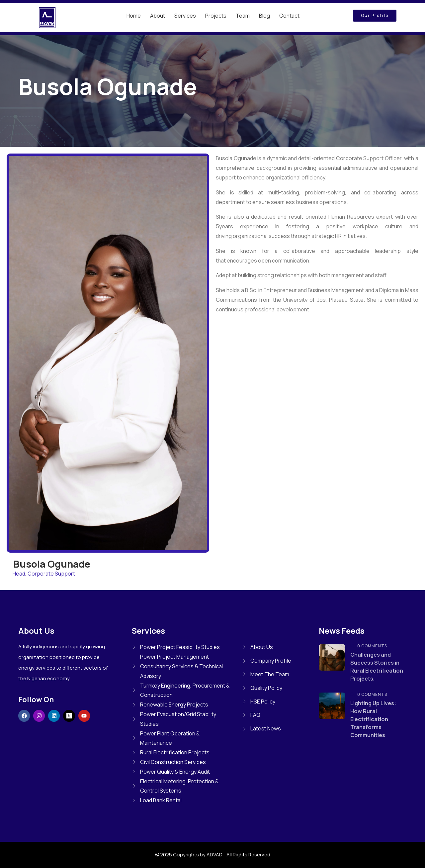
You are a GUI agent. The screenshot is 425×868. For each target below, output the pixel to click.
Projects (216, 16)
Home (134, 16)
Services (185, 16)
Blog (264, 16)
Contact (289, 16)
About (158, 16)
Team (243, 16)
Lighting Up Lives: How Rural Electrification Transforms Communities (373, 719)
